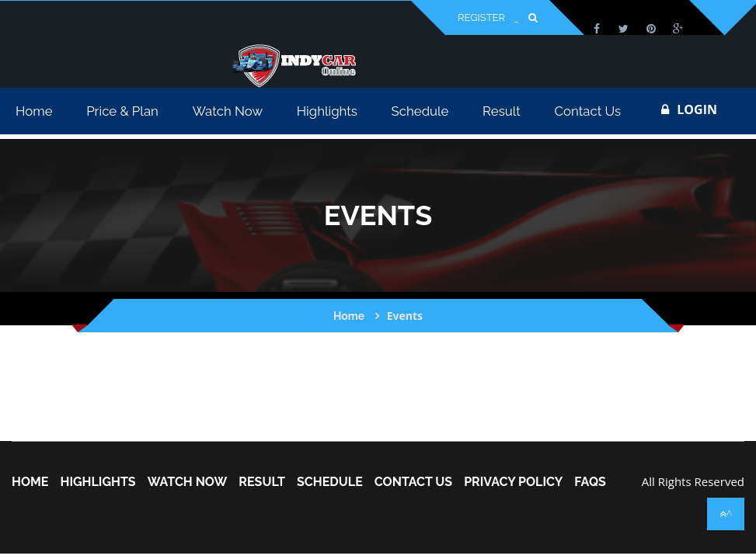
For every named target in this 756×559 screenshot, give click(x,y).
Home (349, 316)
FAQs (590, 482)
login (689, 109)
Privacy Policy (513, 482)
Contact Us (413, 482)
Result (262, 482)
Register (481, 17)
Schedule (330, 482)
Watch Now (188, 482)
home (30, 482)
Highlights (98, 482)
